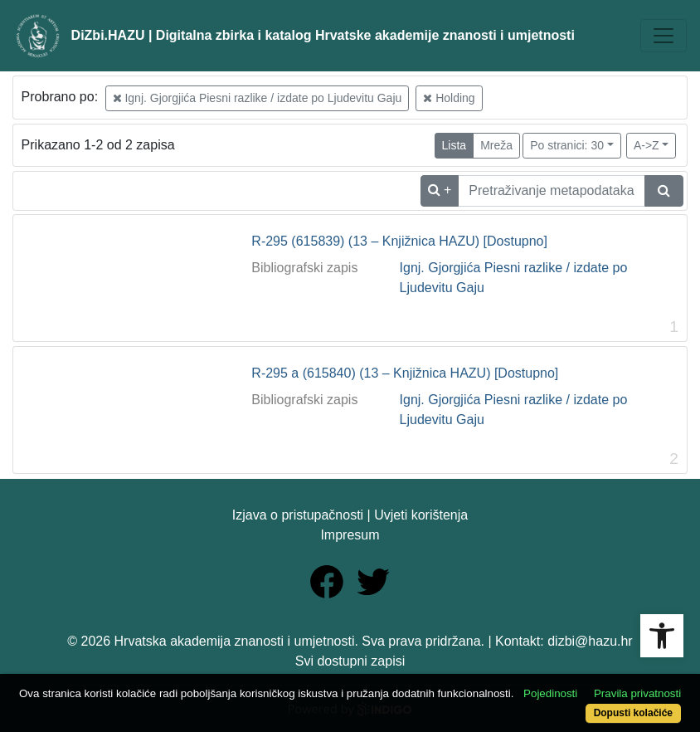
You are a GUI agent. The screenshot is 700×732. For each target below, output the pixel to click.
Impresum (350, 535)
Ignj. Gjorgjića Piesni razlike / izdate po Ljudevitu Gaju (258, 98)
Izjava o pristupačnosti (298, 515)
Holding (449, 98)
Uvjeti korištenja (421, 515)
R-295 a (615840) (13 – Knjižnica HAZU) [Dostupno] (405, 373)
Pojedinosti (550, 693)
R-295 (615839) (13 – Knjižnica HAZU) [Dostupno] (399, 241)
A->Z (647, 145)
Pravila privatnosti (637, 693)
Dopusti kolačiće (633, 713)
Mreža (496, 145)
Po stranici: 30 (567, 145)
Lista (455, 145)
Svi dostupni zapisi (350, 661)
